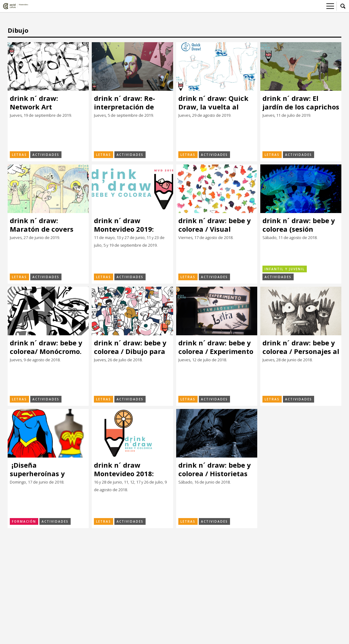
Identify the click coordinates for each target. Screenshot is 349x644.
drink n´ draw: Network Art (34, 103)
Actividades (46, 155)
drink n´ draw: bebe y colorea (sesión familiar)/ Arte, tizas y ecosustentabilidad (300, 225)
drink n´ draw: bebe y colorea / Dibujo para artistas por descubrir (131, 347)
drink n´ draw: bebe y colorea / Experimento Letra (216, 347)
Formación (24, 521)
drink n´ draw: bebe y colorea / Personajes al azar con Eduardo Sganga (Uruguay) (301, 347)
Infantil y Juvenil (285, 269)
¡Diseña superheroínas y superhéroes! (37, 469)
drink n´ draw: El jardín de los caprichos (301, 103)
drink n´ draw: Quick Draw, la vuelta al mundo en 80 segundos (213, 103)
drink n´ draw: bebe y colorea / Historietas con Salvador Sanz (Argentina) (215, 469)
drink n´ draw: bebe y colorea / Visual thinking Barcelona (215, 225)
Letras (19, 155)
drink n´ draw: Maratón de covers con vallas (42, 225)
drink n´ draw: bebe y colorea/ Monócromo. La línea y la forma (46, 347)
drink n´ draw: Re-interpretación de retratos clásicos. (124, 103)
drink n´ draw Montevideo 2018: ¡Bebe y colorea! (124, 469)
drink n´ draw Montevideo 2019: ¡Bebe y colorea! (124, 225)
